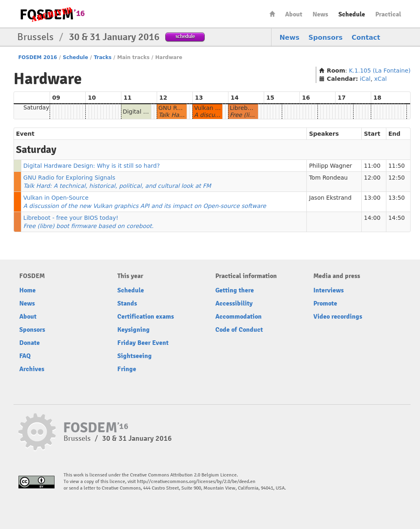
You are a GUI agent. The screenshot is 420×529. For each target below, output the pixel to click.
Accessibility (234, 303)
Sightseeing (135, 356)
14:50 (397, 218)
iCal (365, 79)
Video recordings (338, 317)
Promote (325, 303)
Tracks (103, 57)
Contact (366, 38)
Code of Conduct (239, 330)
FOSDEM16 (52, 14)
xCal (380, 79)
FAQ (25, 356)
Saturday (36, 107)
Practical (388, 14)
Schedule (352, 14)
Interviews (329, 290)
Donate (30, 343)
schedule (185, 36)
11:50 (397, 166)
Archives (32, 369)
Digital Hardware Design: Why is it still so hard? (92, 166)
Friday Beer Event (143, 343)
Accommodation (239, 317)
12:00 (372, 178)
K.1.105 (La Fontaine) (380, 71)
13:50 (397, 198)
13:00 (372, 198)
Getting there (235, 290)
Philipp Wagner (330, 166)
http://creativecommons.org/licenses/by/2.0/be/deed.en (196, 482)
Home (272, 14)
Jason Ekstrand (330, 198)
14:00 (372, 218)
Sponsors (325, 38)
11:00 (372, 166)
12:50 (397, 178)
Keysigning (134, 330)
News (320, 14)
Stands (127, 303)
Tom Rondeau (328, 178)
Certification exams (146, 317)
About (294, 14)
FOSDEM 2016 (38, 57)
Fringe (127, 369)
